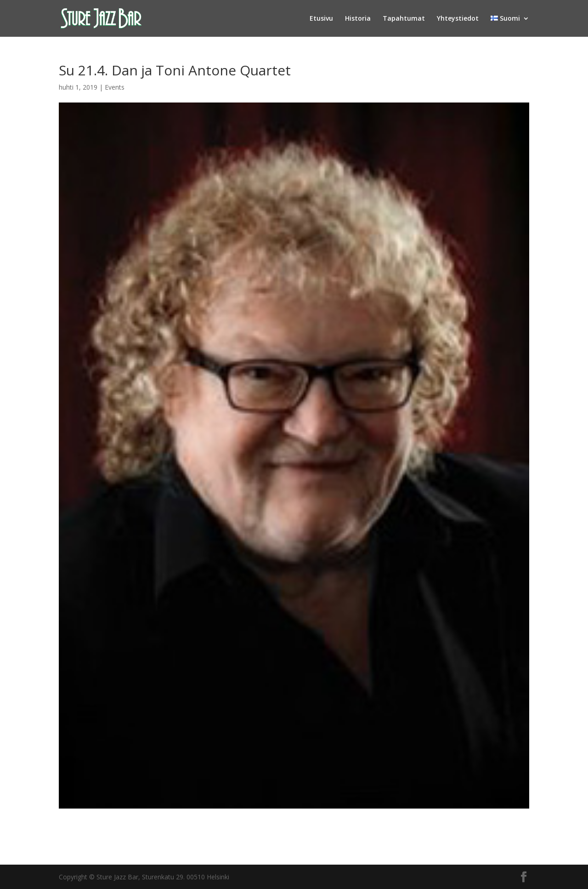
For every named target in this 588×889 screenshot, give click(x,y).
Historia (358, 19)
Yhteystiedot (458, 19)
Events (115, 87)
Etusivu (321, 19)
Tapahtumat (404, 19)
